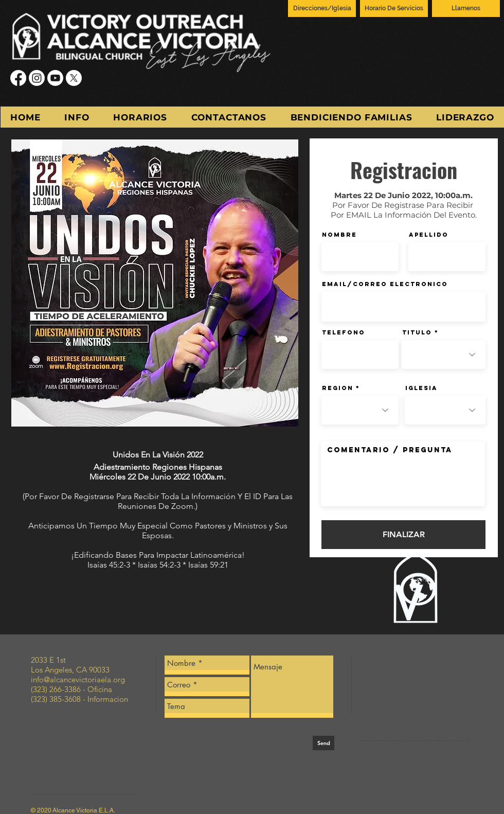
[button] (77, 117)
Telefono (344, 332)
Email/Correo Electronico (385, 284)
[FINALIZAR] (403, 535)
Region (338, 388)
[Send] (323, 743)
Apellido (429, 235)
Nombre (339, 235)
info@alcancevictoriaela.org (78, 679)
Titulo (417, 332)
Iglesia (421, 388)
